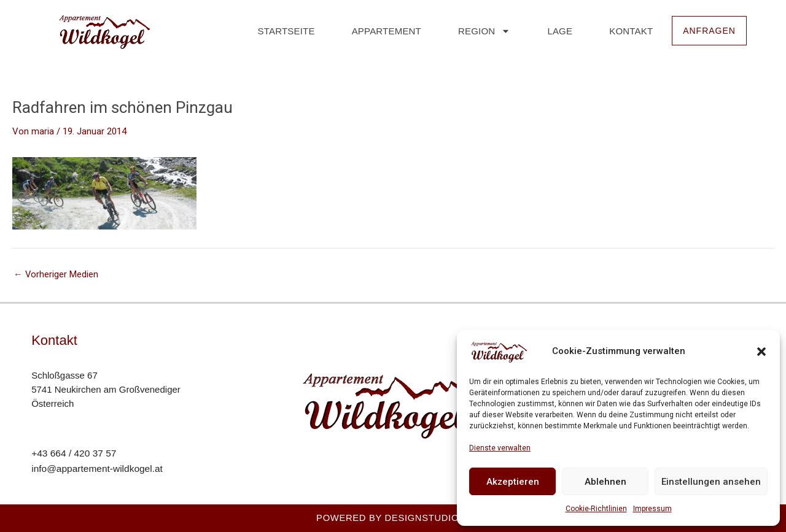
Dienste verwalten (500, 448)
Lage (557, 31)
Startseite (283, 31)
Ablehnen (605, 482)
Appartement (383, 31)
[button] (761, 352)
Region (481, 31)
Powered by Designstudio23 (393, 518)
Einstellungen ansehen (711, 482)
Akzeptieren (513, 482)
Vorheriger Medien (56, 275)
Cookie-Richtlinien (596, 509)
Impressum (652, 509)
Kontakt (627, 31)
